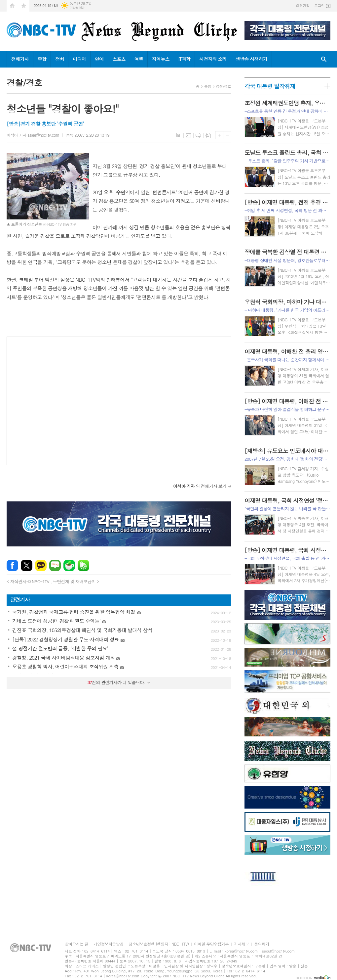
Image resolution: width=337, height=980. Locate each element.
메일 (188, 135)
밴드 (83, 565)
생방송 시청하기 (251, 59)
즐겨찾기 (24, 6)
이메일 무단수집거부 (211, 944)
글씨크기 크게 (219, 135)
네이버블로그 (55, 565)
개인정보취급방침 (108, 944)
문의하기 (262, 944)
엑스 (27, 565)
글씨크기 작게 (227, 135)
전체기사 (20, 59)
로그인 (319, 5)
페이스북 (12, 565)
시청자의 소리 (213, 59)
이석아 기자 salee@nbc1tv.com (33, 135)
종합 (42, 59)
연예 (99, 59)
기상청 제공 (77, 8)
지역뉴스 (161, 59)
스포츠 (119, 59)
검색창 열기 (324, 59)
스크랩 (208, 135)
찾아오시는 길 (76, 944)
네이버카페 (69, 565)
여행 (139, 59)
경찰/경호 (224, 86)
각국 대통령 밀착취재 (270, 86)
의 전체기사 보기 (200, 486)
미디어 (79, 59)
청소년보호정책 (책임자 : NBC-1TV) (159, 944)
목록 (178, 135)
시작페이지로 (12, 6)
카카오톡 (41, 565)
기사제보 (241, 944)
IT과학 (184, 59)
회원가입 (303, 5)
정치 (59, 59)
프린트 (198, 135)
